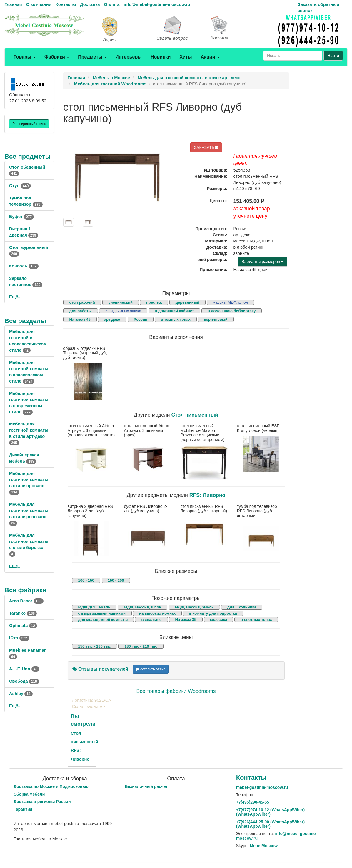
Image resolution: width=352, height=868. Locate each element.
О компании (39, 4)
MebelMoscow (264, 846)
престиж (154, 302)
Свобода (24, 681)
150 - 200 (116, 580)
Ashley (21, 694)
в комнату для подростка (213, 613)
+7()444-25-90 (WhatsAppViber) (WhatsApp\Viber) (271, 824)
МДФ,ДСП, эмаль (94, 607)
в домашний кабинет (174, 311)
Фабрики (57, 57)
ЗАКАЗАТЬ (206, 147)
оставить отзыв (151, 669)
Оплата (112, 4)
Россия (141, 319)
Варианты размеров (263, 262)
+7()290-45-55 (253, 802)
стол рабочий (82, 302)
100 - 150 (86, 580)
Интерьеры (129, 57)
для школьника (242, 607)
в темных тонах (176, 319)
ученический (121, 302)
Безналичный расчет (146, 786)
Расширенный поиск (29, 124)
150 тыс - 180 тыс (95, 646)
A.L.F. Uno (24, 669)
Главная (13, 4)
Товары (25, 57)
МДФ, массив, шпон (142, 607)
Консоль (24, 266)
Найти (333, 56)
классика (218, 620)
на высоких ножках (157, 613)
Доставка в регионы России (42, 802)
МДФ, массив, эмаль (195, 607)
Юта (19, 638)
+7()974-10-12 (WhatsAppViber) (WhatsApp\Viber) (271, 812)
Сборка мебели (29, 794)
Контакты (66, 4)
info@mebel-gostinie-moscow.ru (157, 4)
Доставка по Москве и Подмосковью (51, 786)
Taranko (23, 613)
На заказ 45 (80, 319)
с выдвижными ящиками (102, 613)
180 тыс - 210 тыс (141, 646)
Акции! (210, 57)
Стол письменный (195, 415)
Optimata (23, 626)
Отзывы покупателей (100, 669)
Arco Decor (26, 601)
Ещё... (15, 297)
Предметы (92, 57)
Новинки (161, 57)
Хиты (186, 57)
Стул (20, 186)
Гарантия (23, 809)
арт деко (112, 319)
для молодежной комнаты (103, 620)
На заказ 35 (186, 620)
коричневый (216, 319)
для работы (81, 311)
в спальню (151, 620)
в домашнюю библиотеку (232, 311)
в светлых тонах (256, 620)
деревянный (187, 302)
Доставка (90, 4)
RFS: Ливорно (207, 495)
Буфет (21, 217)
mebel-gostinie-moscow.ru (262, 787)
